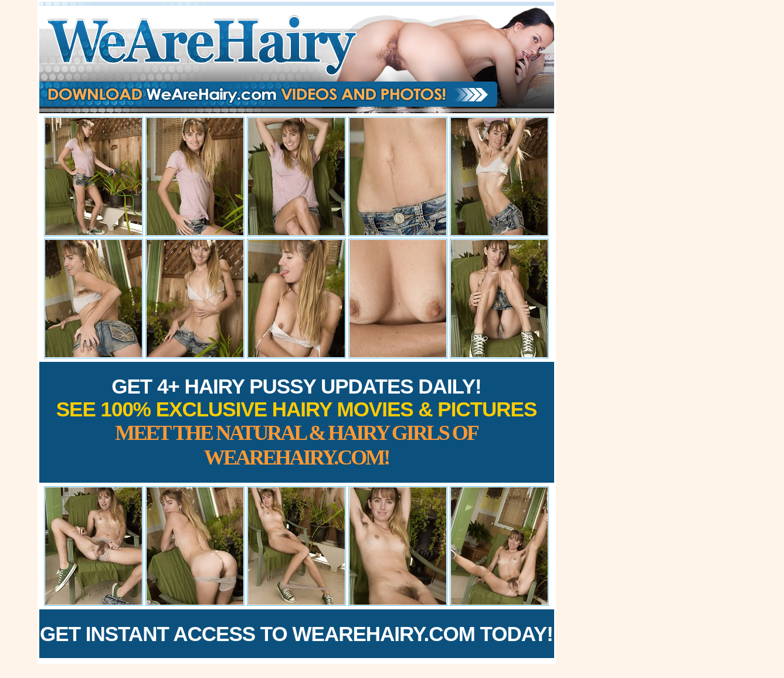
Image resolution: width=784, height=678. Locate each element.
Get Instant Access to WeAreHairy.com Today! (296, 634)
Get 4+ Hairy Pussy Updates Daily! (297, 422)
